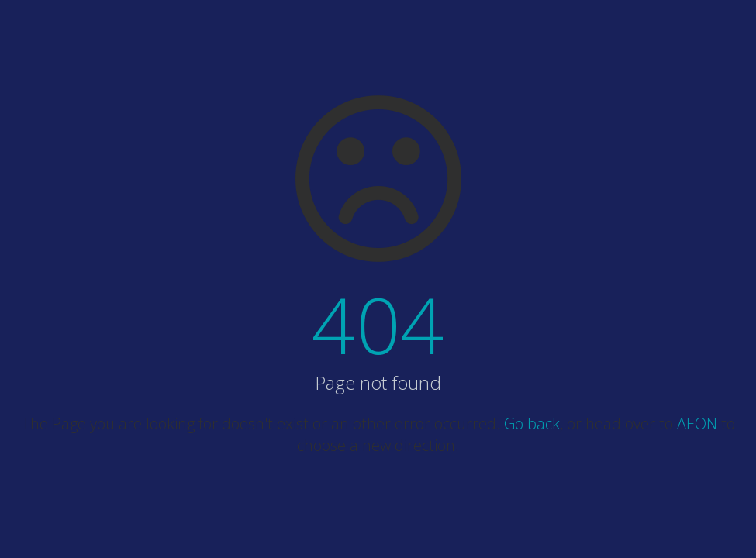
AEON (697, 424)
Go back (532, 424)
